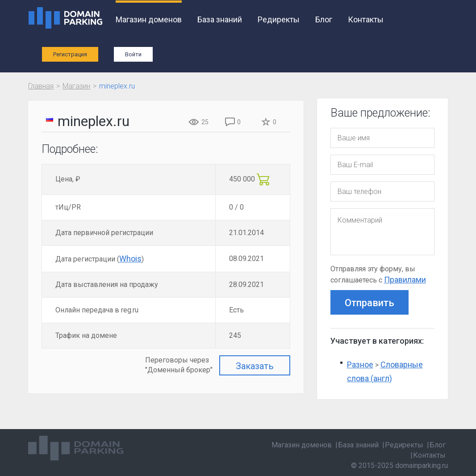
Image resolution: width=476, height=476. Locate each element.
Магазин (76, 86)
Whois (130, 259)
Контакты (366, 19)
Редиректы (279, 19)
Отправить (370, 303)
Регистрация (70, 54)
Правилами (405, 280)
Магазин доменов (149, 19)
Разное (360, 364)
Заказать (255, 366)
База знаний (220, 19)
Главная (41, 86)
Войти (133, 54)
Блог (324, 19)
